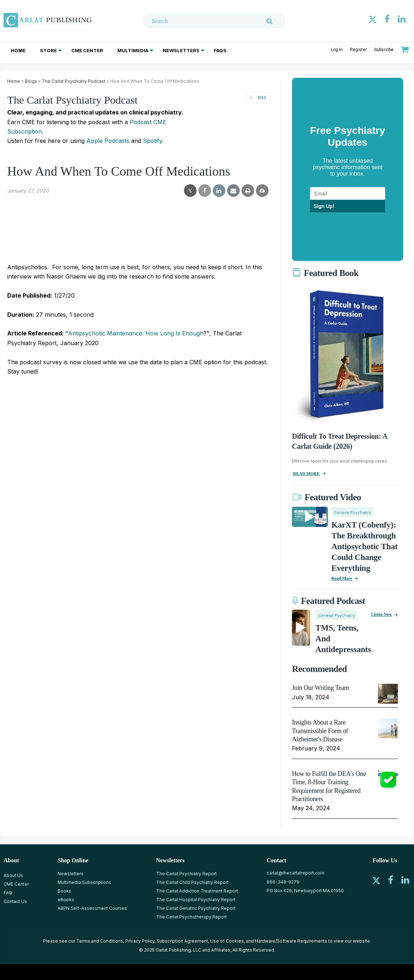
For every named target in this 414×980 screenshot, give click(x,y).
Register (358, 50)
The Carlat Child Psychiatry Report (192, 882)
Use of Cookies (227, 941)
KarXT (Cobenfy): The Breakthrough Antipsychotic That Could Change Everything (365, 547)
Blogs (31, 81)
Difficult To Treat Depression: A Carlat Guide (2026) (339, 441)
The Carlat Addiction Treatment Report (197, 891)
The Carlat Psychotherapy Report (192, 917)
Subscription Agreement (182, 941)
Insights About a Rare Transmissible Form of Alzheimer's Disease (320, 731)
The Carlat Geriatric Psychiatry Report (196, 908)
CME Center (87, 50)
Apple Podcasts (108, 141)
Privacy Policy (140, 941)
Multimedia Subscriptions (84, 882)
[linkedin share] (219, 191)
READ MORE (306, 474)
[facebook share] (205, 191)
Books (64, 891)
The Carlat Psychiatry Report (186, 874)
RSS (261, 97)
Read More (342, 578)
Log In (337, 50)
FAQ (8, 893)
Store (48, 50)
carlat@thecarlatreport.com (296, 873)
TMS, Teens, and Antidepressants (343, 639)
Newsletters (181, 50)
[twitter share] (190, 191)
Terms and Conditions (100, 941)
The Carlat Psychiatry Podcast (74, 81)
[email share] (233, 191)
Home (18, 50)
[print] (248, 191)
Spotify (152, 141)
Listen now (382, 614)
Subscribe (384, 50)
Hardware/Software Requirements (291, 941)
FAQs (220, 50)
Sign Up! (324, 206)
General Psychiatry (352, 512)
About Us (13, 875)
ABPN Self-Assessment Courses (92, 908)
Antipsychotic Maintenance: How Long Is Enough (136, 333)
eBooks (66, 900)
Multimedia (133, 50)
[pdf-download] (262, 190)
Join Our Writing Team (320, 688)
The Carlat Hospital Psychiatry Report (196, 900)
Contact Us (15, 901)
